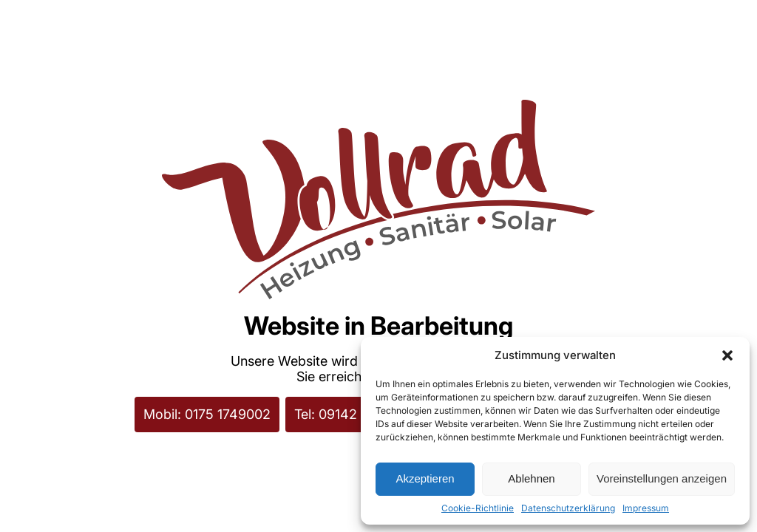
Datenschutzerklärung (568, 508)
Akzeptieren (425, 478)
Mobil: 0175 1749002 (207, 414)
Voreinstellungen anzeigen (662, 478)
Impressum (646, 508)
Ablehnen (531, 478)
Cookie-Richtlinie (478, 508)
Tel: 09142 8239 (344, 414)
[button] (727, 355)
